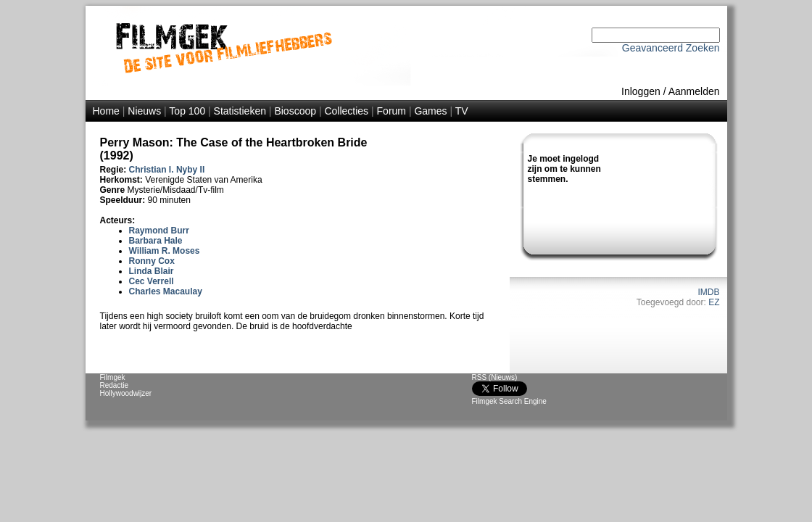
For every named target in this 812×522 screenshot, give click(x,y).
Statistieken (240, 111)
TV (462, 111)
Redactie (114, 385)
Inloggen (641, 91)
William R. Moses (165, 251)
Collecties (346, 111)
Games (430, 111)
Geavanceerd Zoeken (671, 48)
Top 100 (187, 111)
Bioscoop (295, 111)
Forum (391, 111)
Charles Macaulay (166, 291)
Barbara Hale (156, 241)
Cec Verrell (152, 281)
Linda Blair (152, 271)
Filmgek (113, 377)
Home (106, 111)
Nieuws (144, 111)
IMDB (709, 292)
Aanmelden (694, 91)
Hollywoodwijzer (126, 393)
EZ (714, 302)
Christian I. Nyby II (167, 170)
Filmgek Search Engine (509, 401)
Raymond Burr (159, 231)
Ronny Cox (152, 261)
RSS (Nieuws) (495, 377)
